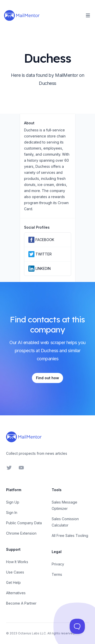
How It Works (17, 562)
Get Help (13, 582)
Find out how (48, 378)
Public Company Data (24, 523)
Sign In (12, 512)
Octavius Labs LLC (32, 633)
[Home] (22, 15)
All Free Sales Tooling (70, 535)
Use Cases (15, 572)
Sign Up (13, 502)
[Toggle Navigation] (88, 15)
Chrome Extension (21, 533)
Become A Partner (21, 603)
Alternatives (16, 593)
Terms (57, 574)
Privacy (58, 564)
